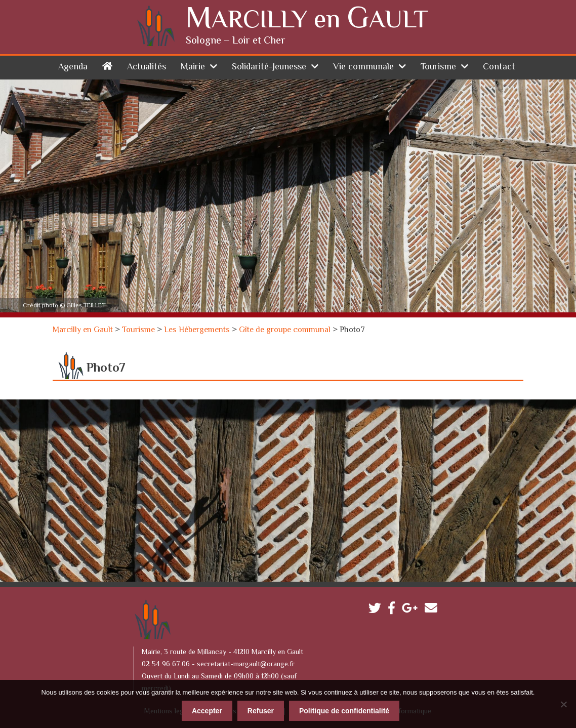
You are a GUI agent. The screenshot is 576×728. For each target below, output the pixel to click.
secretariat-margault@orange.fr (246, 664)
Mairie (193, 67)
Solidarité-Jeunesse (269, 67)
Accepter (207, 710)
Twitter (377, 610)
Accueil (107, 65)
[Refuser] (563, 704)
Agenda (73, 67)
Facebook (394, 610)
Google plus (412, 610)
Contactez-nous (434, 610)
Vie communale (363, 67)
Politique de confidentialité (344, 710)
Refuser (261, 710)
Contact (499, 67)
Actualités (147, 67)
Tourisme (438, 67)
